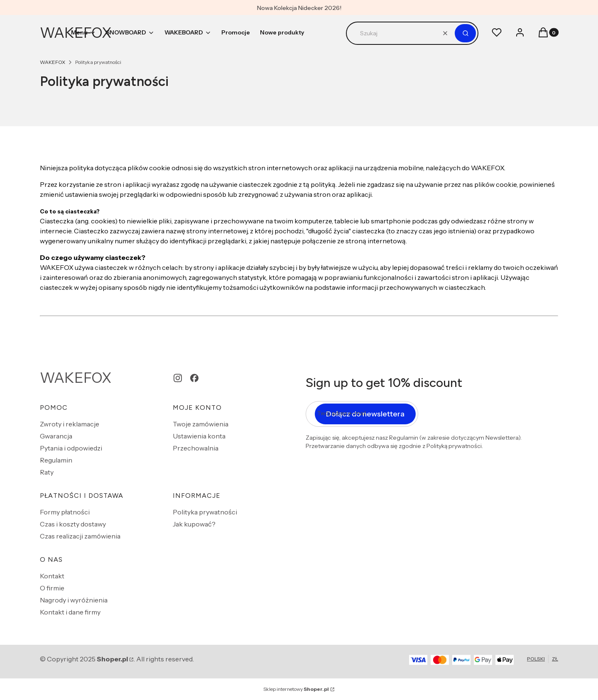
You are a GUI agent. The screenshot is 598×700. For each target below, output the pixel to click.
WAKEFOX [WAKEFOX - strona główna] (76, 378)
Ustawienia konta (199, 436)
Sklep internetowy (296, 689)
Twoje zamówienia (201, 424)
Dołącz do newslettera (365, 414)
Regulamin (56, 460)
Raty (47, 472)
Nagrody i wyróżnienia (74, 600)
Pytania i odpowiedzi (71, 448)
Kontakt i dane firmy (70, 612)
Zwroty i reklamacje (70, 424)
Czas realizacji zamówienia (80, 536)
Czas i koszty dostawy (73, 524)
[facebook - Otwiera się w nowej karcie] (194, 378)
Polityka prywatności (205, 512)
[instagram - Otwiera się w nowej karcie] (178, 378)
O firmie (52, 588)
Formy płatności (65, 512)
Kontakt (52, 576)
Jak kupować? (194, 524)
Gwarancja (56, 436)
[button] (465, 33)
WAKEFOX (53, 62)
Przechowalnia (196, 448)
